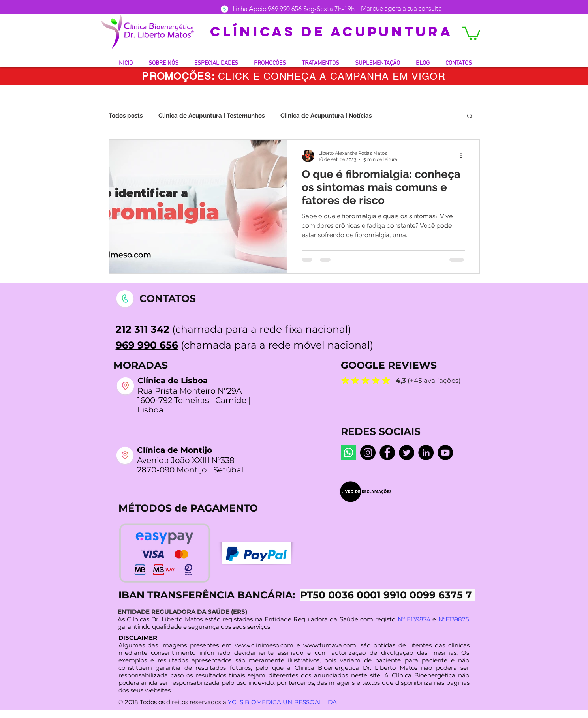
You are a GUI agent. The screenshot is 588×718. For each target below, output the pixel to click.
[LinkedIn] (426, 453)
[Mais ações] (464, 156)
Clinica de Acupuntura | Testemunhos (211, 116)
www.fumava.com (330, 645)
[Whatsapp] (348, 453)
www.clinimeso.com (264, 645)
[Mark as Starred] (346, 380)
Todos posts (126, 116)
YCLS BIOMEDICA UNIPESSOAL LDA (282, 702)
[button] (471, 33)
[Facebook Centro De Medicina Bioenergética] (387, 453)
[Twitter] (407, 453)
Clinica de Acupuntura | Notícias (326, 116)
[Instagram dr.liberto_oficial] (368, 453)
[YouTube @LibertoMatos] (445, 453)
